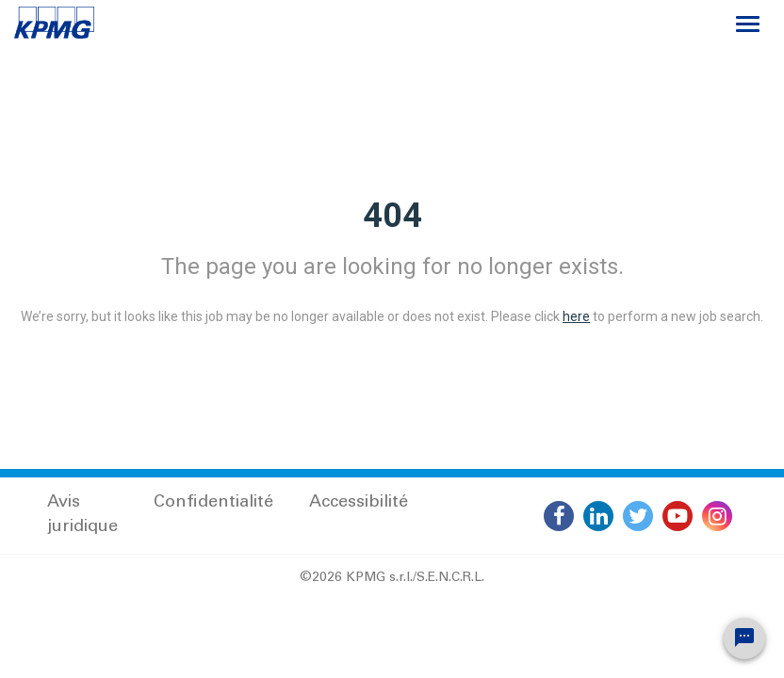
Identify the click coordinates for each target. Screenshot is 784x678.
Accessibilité (359, 503)
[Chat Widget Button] (744, 638)
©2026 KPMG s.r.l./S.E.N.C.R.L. (392, 578)
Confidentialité (213, 503)
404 (392, 216)
